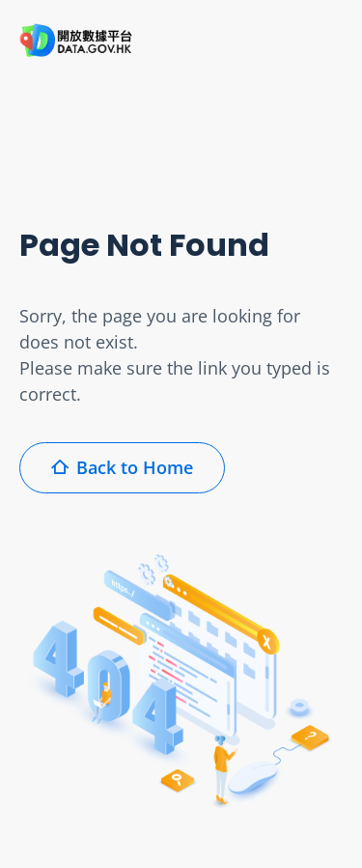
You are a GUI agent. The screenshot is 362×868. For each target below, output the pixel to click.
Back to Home (122, 468)
